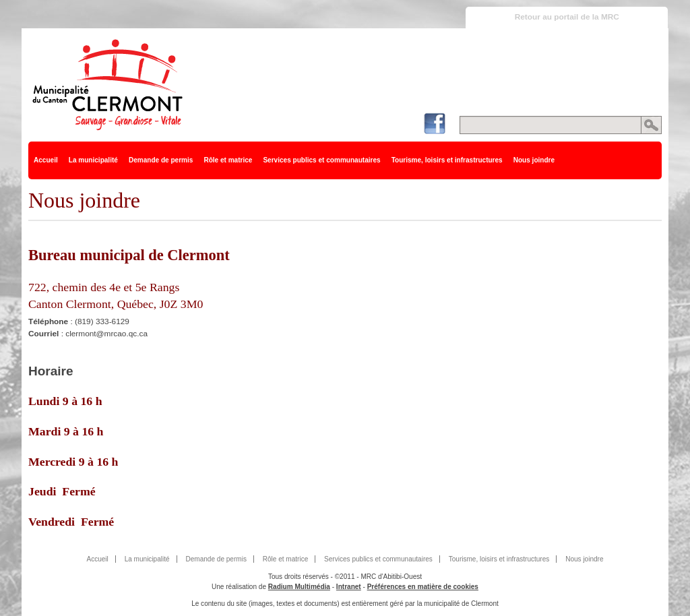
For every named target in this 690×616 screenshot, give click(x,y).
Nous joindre (534, 160)
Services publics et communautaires (321, 160)
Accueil (46, 160)
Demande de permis (161, 160)
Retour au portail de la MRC (567, 17)
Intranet (349, 587)
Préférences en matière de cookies (423, 587)
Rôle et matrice (228, 160)
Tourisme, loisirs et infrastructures (447, 160)
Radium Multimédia (299, 587)
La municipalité (93, 160)
